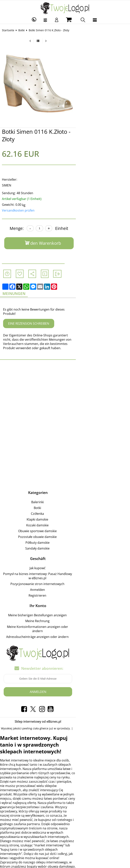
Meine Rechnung (64, 603)
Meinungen (18, 288)
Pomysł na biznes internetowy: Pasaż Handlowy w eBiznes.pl (65, 560)
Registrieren (64, 578)
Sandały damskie (64, 535)
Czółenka (64, 500)
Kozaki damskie (64, 511)
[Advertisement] (65, 381)
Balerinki (65, 488)
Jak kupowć (65, 554)
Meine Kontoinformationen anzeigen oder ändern (64, 609)
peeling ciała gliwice (38, 706)
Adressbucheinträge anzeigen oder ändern (64, 615)
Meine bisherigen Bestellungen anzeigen (64, 597)
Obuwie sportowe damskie (64, 517)
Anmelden (65, 572)
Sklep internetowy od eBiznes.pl (65, 699)
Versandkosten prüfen (21, 204)
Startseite (11, 30)
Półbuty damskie (65, 529)
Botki (24, 30)
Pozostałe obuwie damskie (64, 523)
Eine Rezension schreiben (31, 314)
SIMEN (9, 179)
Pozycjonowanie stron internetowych (64, 566)
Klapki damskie (64, 506)
